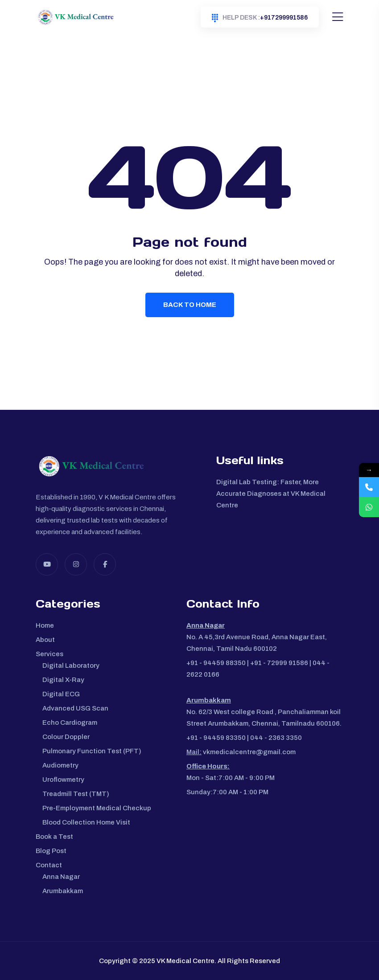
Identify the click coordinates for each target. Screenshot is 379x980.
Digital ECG (61, 694)
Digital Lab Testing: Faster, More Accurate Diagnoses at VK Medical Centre (271, 494)
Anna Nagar (61, 877)
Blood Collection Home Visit (86, 822)
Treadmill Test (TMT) (76, 794)
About (45, 640)
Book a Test (54, 837)
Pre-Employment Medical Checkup (97, 808)
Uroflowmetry (63, 780)
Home (45, 625)
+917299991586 (260, 18)
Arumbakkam (63, 891)
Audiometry (60, 765)
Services (49, 654)
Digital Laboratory (71, 666)
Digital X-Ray (63, 680)
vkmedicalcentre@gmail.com (249, 752)
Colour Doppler (66, 737)
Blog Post (51, 851)
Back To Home (190, 305)
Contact (49, 865)
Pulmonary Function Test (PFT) (92, 751)
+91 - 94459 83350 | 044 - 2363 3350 (244, 738)
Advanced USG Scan (75, 708)
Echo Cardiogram (70, 723)
